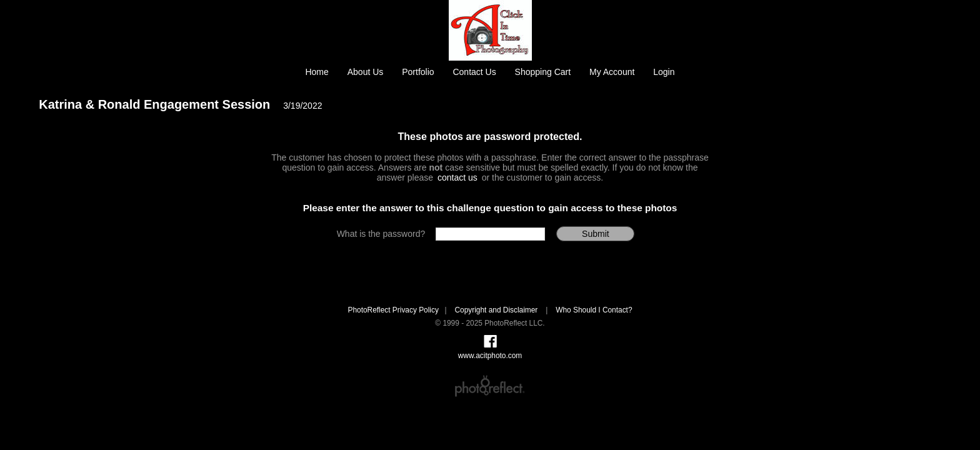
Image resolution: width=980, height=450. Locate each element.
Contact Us (474, 72)
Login (664, 72)
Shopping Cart (543, 72)
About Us (366, 72)
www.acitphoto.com (490, 356)
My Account (612, 72)
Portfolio (418, 72)
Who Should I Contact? (594, 310)
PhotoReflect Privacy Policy (393, 310)
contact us (457, 177)
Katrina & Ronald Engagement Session (154, 104)
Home (317, 72)
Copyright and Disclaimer (497, 310)
